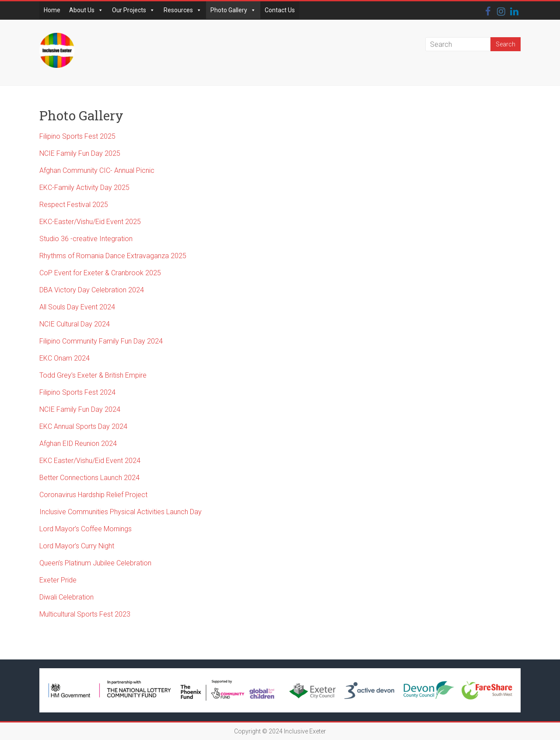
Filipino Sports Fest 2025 (77, 136)
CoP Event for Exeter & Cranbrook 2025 (100, 273)
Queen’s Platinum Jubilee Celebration (95, 563)
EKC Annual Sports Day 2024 (83, 426)
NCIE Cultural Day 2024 (75, 324)
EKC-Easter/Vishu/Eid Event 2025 (90, 222)
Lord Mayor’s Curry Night (77, 546)
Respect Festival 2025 (74, 205)
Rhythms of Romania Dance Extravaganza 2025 (113, 256)
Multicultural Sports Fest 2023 (85, 614)
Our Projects (133, 10)
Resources (183, 10)
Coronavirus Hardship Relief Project (93, 495)
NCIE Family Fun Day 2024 (80, 409)
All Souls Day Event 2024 (77, 307)
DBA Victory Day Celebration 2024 (92, 290)
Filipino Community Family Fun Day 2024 (101, 341)
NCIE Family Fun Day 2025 (80, 153)
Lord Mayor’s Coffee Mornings (86, 529)
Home (52, 10)
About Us (86, 10)
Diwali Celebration (66, 597)
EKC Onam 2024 (65, 358)
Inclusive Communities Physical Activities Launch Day (121, 512)
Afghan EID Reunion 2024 (78, 444)
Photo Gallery (233, 10)
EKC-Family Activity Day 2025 (84, 188)
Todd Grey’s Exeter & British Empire (94, 375)
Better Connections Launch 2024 (89, 478)
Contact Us (280, 10)
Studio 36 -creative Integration (86, 239)
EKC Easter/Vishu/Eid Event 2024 (90, 461)
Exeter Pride (58, 580)
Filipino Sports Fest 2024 (77, 392)
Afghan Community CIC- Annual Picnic (97, 170)
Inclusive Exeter (305, 731)
